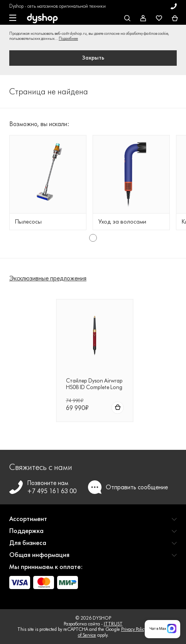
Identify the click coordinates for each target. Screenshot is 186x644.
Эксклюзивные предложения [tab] (48, 278)
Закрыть (93, 58)
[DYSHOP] (42, 19)
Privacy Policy (134, 629)
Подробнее (68, 38)
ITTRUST (113, 624)
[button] (93, 522)
